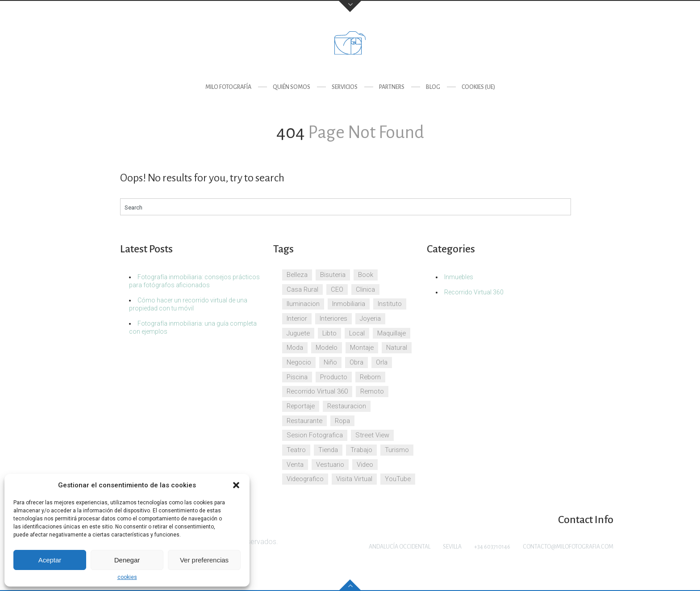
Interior (297, 319)
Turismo (397, 450)
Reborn (370, 377)
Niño (330, 362)
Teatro (296, 450)
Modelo (327, 348)
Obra (356, 362)
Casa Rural (302, 289)
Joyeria (370, 319)
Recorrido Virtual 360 (317, 391)
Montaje (362, 348)
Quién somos (292, 87)
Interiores (333, 319)
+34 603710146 (492, 547)
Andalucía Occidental (400, 547)
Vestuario (330, 465)
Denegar (127, 560)
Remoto (372, 391)
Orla (382, 362)
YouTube (398, 479)
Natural (397, 348)
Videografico (305, 479)
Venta (295, 465)
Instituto (390, 304)
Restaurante (304, 421)
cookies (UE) (478, 87)
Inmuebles (459, 277)
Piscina (297, 377)
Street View (372, 435)
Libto (329, 333)
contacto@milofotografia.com (568, 547)
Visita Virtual (354, 479)
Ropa (342, 421)
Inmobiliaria (349, 304)
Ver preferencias (204, 560)
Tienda (328, 450)
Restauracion (347, 406)
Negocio (299, 362)
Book (366, 275)
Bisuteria (333, 275)
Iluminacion (303, 304)
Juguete (298, 333)
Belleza (297, 275)
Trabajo (361, 450)
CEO (337, 289)
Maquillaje (392, 333)
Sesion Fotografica (315, 435)
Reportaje (301, 406)
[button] (236, 485)
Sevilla (452, 547)
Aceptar (50, 560)
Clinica (365, 289)
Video (365, 465)
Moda (295, 348)
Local (357, 333)
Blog (433, 87)
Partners (392, 87)
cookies (127, 577)
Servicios (345, 87)
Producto (334, 377)
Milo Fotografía (228, 87)
